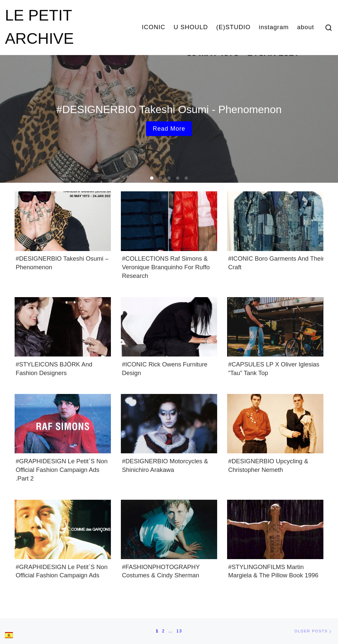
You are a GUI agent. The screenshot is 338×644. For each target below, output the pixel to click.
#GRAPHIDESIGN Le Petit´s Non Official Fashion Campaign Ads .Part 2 (62, 470)
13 (179, 631)
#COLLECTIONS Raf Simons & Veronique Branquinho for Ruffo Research (166, 267)
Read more (169, 129)
